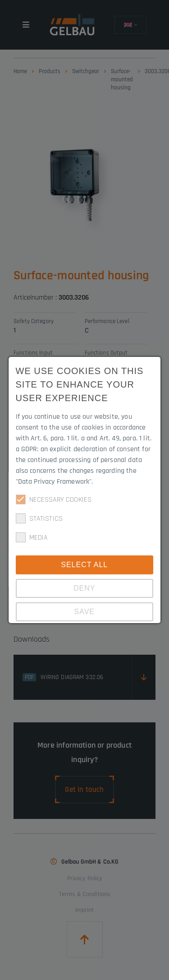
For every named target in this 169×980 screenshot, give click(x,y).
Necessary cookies (54, 499)
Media (32, 537)
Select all (85, 565)
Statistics (39, 518)
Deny (84, 588)
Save (85, 612)
